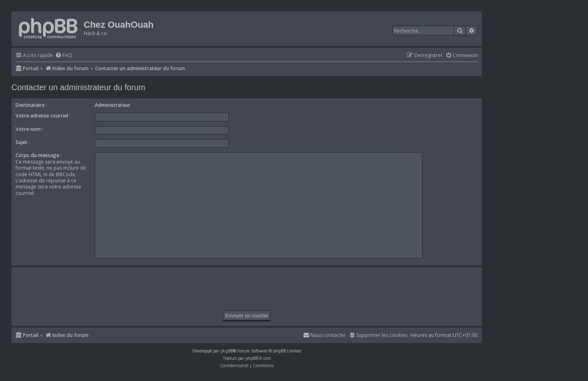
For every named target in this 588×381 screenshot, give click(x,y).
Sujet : (23, 142)
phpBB (227, 347)
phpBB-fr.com (258, 354)
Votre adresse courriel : (43, 116)
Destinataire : (31, 105)
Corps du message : (39, 155)
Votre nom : (29, 129)
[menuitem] (64, 56)
